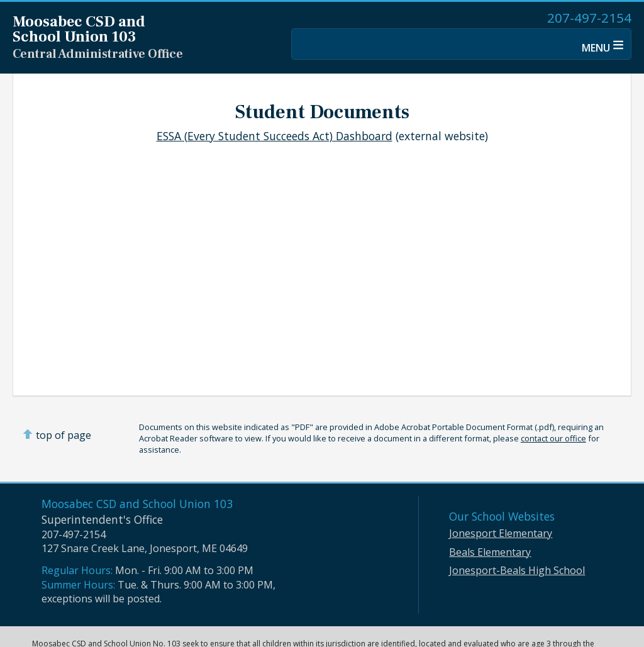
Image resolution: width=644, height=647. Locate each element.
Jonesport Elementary (501, 533)
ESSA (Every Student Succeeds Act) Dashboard (275, 136)
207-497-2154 (589, 18)
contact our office (553, 438)
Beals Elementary (490, 552)
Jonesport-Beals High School (517, 570)
